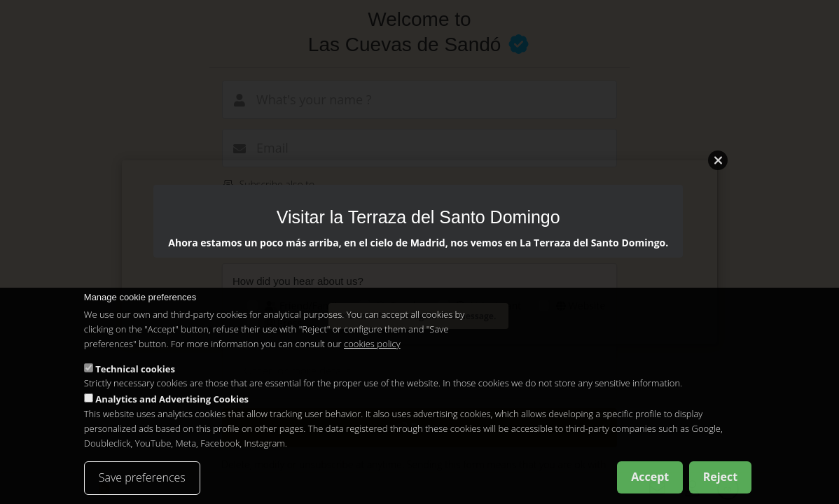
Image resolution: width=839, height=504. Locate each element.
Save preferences (142, 477)
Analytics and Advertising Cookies (172, 399)
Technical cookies (135, 369)
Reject (721, 477)
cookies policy (372, 344)
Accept (650, 477)
